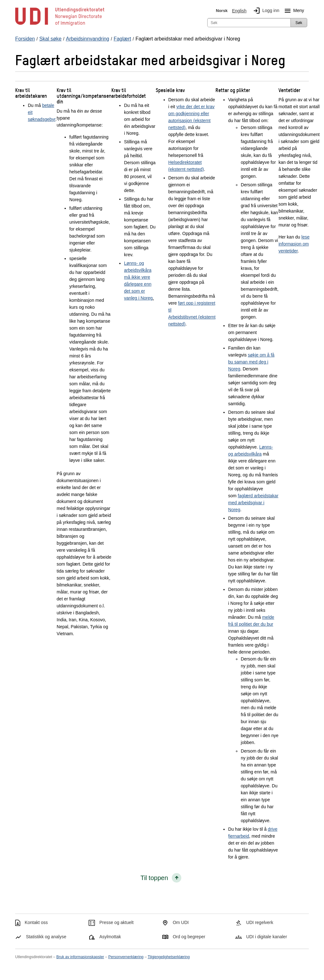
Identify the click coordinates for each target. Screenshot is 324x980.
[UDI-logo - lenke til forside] (60, 25)
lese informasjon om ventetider (294, 244)
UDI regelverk (260, 922)
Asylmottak (110, 937)
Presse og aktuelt (116, 922)
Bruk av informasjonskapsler (80, 957)
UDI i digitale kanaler (267, 937)
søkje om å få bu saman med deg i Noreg (251, 362)
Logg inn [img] (265, 11)
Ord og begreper (189, 937)
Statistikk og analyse (46, 937)
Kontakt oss (36, 922)
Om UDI (181, 922)
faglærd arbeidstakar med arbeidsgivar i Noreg (253, 503)
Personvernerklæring (126, 957)
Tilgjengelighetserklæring (169, 957)
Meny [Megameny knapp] (293, 11)
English (239, 11)
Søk (299, 23)
